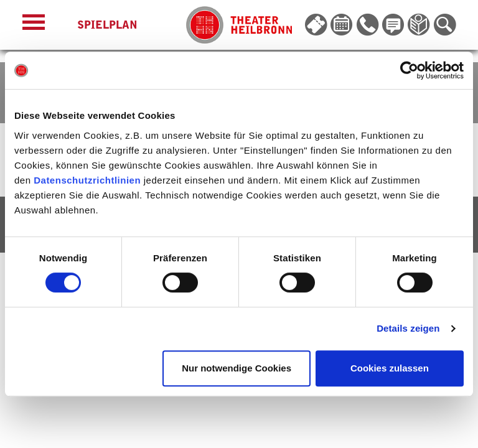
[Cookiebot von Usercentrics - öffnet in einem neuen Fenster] (409, 70)
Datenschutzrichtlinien (87, 180)
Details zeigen (408, 328)
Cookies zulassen (390, 368)
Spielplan (107, 25)
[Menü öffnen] (34, 25)
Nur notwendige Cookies (237, 368)
